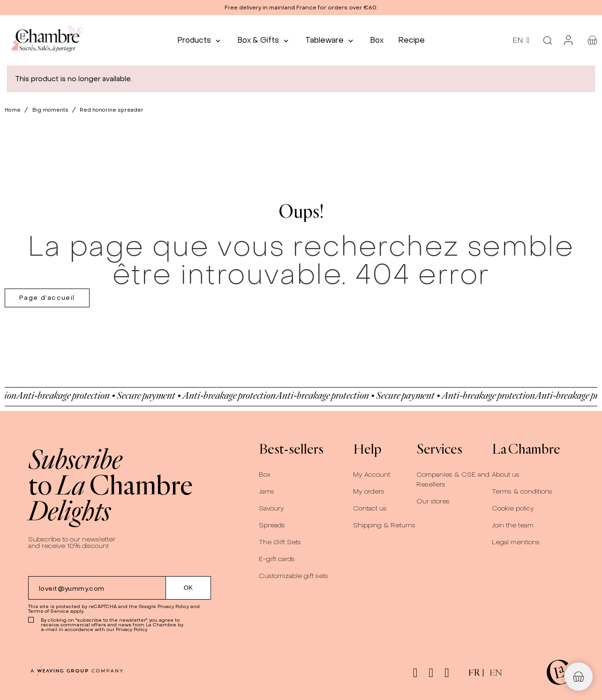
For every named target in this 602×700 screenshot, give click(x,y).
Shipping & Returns (384, 525)
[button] (301, 8)
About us (506, 475)
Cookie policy (513, 508)
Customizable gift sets (293, 576)
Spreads (272, 525)
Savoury (271, 508)
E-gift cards (277, 559)
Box (265, 475)
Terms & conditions (522, 491)
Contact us (370, 508)
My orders (369, 491)
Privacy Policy (173, 606)
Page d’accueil (47, 298)
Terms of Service (49, 611)
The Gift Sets (280, 542)
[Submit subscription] (188, 588)
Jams (267, 491)
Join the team (513, 525)
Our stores (433, 501)
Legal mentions (516, 542)
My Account (372, 475)
